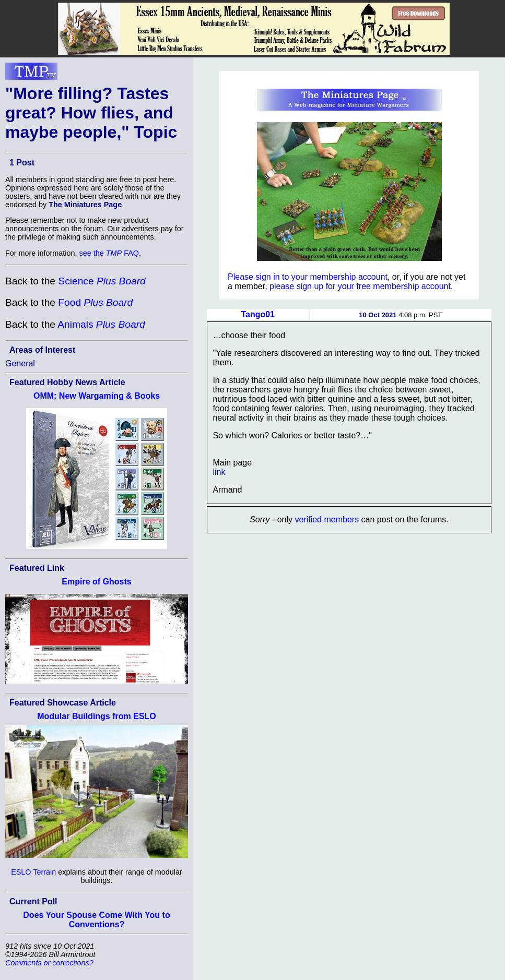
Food (95, 302)
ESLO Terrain (33, 872)
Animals (101, 324)
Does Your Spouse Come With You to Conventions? (96, 920)
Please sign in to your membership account (308, 277)
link (219, 472)
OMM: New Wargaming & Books (97, 396)
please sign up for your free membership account (360, 286)
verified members (327, 519)
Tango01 (258, 314)
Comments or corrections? (49, 963)
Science (102, 281)
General (20, 363)
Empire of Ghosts (96, 582)
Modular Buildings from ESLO (97, 716)
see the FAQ (109, 253)
